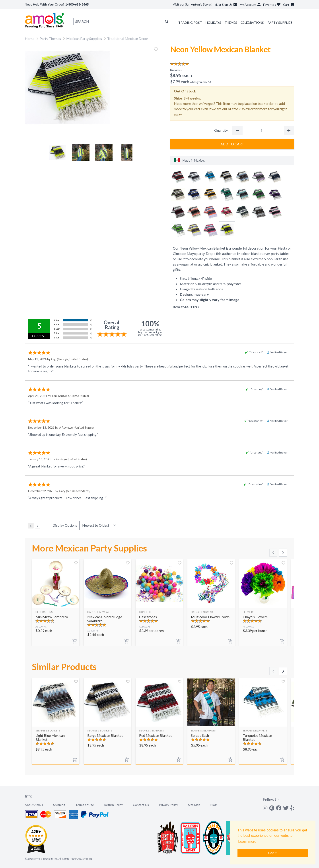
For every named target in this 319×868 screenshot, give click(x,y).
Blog (214, 805)
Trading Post (190, 22)
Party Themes (50, 38)
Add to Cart (232, 144)
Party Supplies (280, 22)
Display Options (65, 525)
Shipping (59, 805)
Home (30, 38)
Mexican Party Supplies (84, 38)
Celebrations (252, 22)
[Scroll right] (283, 553)
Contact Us (141, 805)
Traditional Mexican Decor (128, 38)
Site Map (194, 805)
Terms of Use (85, 805)
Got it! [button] (273, 853)
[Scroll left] (273, 553)
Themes (231, 22)
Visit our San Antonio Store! (192, 4)
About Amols (34, 805)
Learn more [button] (247, 842)
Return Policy (113, 805)
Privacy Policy (168, 805)
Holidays (213, 22)
